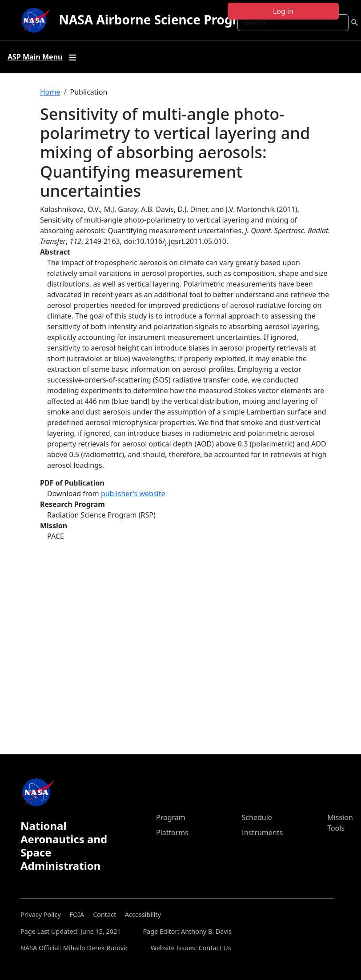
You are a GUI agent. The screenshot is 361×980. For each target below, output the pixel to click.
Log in (283, 11)
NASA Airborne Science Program (158, 20)
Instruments (263, 833)
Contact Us (215, 948)
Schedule (257, 817)
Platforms (172, 833)
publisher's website (133, 494)
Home (50, 92)
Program (171, 817)
